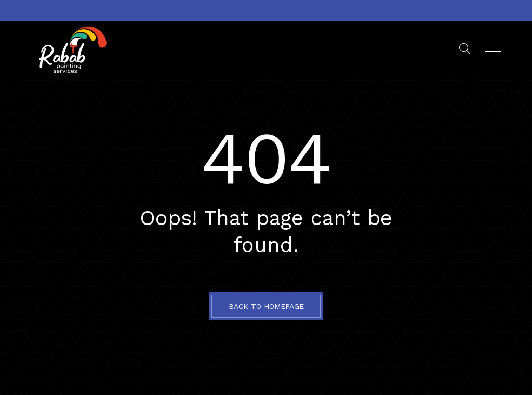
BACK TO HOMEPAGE (266, 306)
